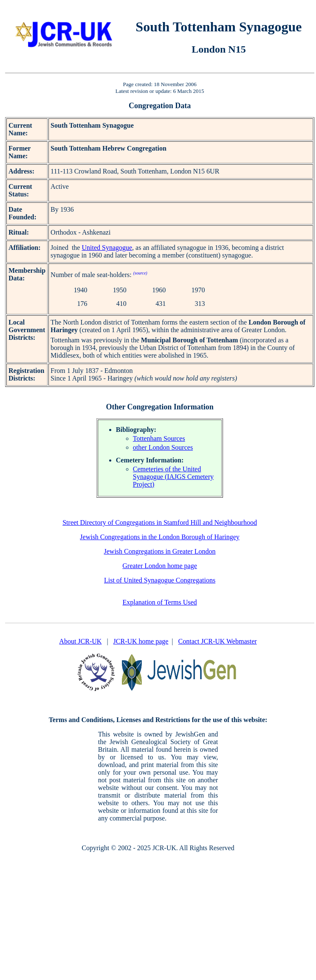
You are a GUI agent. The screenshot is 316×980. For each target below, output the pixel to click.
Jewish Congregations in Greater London (160, 551)
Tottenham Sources (159, 438)
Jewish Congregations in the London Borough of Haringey (160, 537)
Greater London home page (159, 566)
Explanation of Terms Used (160, 602)
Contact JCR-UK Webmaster (218, 641)
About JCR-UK (80, 641)
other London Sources (163, 447)
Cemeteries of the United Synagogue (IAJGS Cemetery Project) (173, 477)
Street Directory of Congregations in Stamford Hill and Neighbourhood (160, 522)
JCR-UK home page (141, 641)
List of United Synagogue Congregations (160, 580)
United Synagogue (107, 248)
